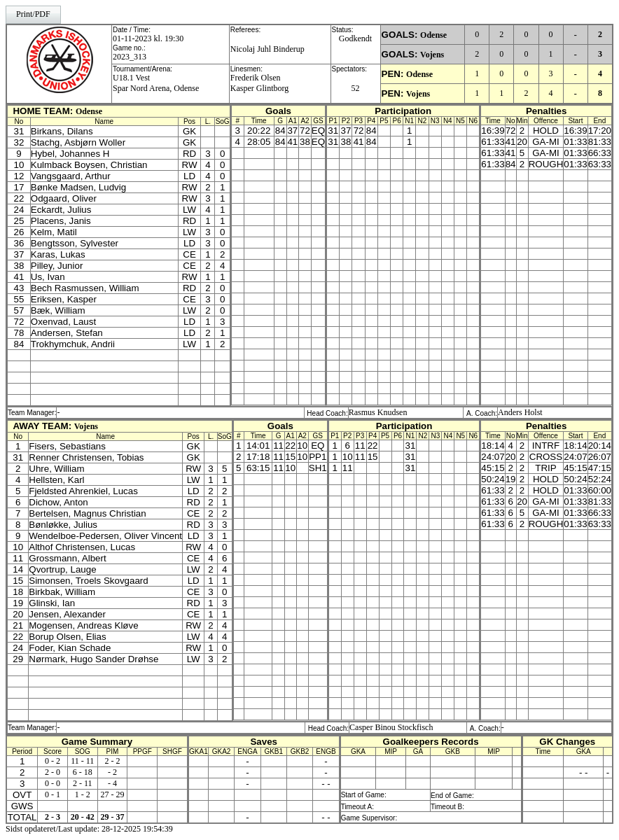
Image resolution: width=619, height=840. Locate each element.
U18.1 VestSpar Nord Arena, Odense (156, 83)
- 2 (112, 772)
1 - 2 (83, 794)
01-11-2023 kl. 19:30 (148, 38)
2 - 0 (53, 772)
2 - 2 (113, 761)
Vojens (432, 55)
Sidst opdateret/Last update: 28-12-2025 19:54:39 (89, 829)
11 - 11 (82, 761)
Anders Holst (520, 412)
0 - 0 (53, 783)
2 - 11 (83, 783)
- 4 (112, 783)
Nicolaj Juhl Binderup (267, 49)
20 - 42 (83, 817)
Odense (433, 35)
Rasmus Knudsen (378, 412)
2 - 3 (53, 817)
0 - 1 (53, 794)
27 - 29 (113, 794)
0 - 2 (53, 761)
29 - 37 (113, 817)
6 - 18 (83, 772)
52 (356, 88)
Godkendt (355, 38)
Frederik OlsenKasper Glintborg (259, 83)
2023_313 (130, 57)
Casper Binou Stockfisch (391, 727)
